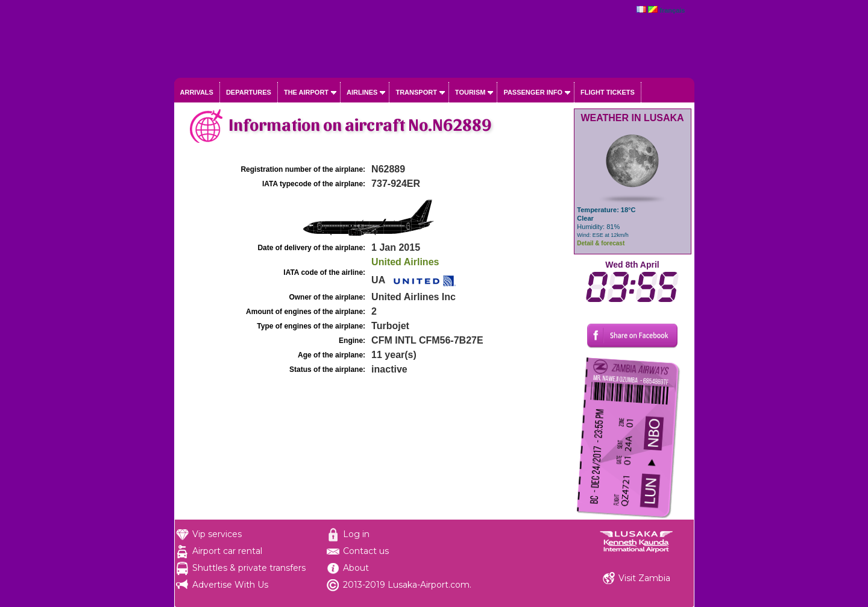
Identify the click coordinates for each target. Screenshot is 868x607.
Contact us (366, 551)
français (672, 10)
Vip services (217, 534)
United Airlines (405, 262)
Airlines (362, 92)
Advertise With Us (230, 585)
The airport (306, 92)
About (356, 568)
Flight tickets (608, 92)
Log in (356, 534)
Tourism (470, 92)
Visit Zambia (644, 578)
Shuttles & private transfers (249, 568)
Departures (249, 92)
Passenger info (533, 92)
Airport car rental (227, 551)
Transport (416, 92)
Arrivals (197, 92)
